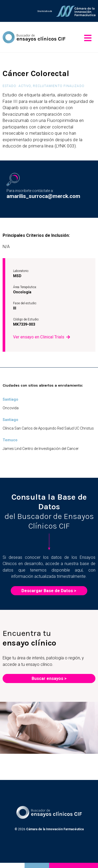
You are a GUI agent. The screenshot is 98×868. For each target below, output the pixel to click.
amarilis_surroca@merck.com (43, 196)
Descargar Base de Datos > (49, 591)
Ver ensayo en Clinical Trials (39, 337)
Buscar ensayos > (49, 678)
